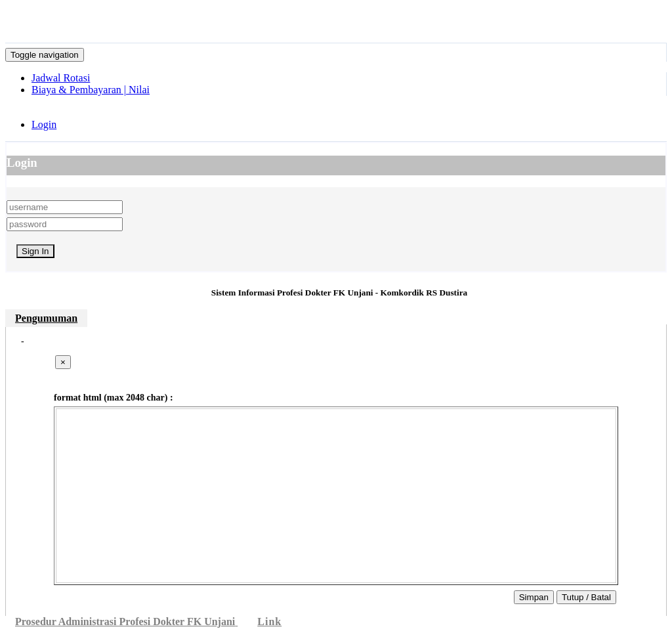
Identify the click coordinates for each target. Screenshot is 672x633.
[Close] (63, 362)
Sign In (35, 251)
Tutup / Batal (586, 597)
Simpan (534, 597)
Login (44, 124)
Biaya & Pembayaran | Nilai (91, 90)
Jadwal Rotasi (61, 78)
